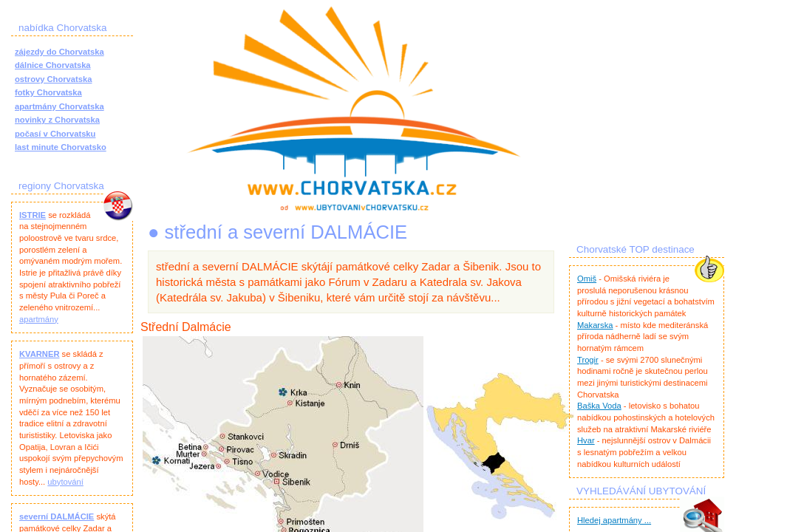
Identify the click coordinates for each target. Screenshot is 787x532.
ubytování (65, 482)
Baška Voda (599, 406)
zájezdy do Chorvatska (59, 52)
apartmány (39, 319)
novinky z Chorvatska (57, 120)
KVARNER (40, 354)
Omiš (587, 279)
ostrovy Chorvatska (53, 79)
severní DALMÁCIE (57, 516)
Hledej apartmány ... (614, 520)
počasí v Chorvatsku (55, 134)
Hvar (586, 440)
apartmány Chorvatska (59, 106)
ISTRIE (33, 215)
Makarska (595, 325)
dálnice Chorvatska (53, 65)
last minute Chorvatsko (61, 147)
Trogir (588, 360)
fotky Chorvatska (48, 92)
